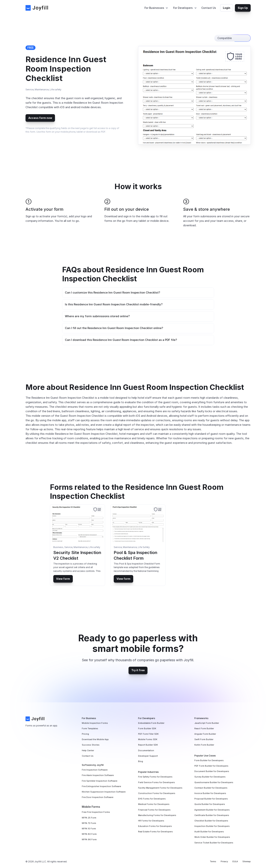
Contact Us (209, 8)
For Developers (183, 8)
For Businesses (154, 8)
